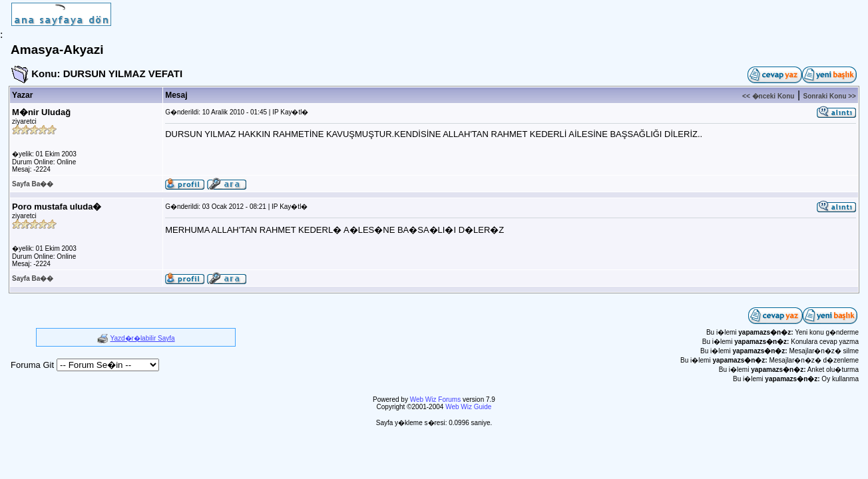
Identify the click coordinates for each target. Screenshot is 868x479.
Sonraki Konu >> (829, 96)
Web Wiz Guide (468, 407)
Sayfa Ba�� (33, 184)
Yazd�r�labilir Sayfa (143, 338)
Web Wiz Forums (436, 399)
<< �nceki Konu (768, 96)
